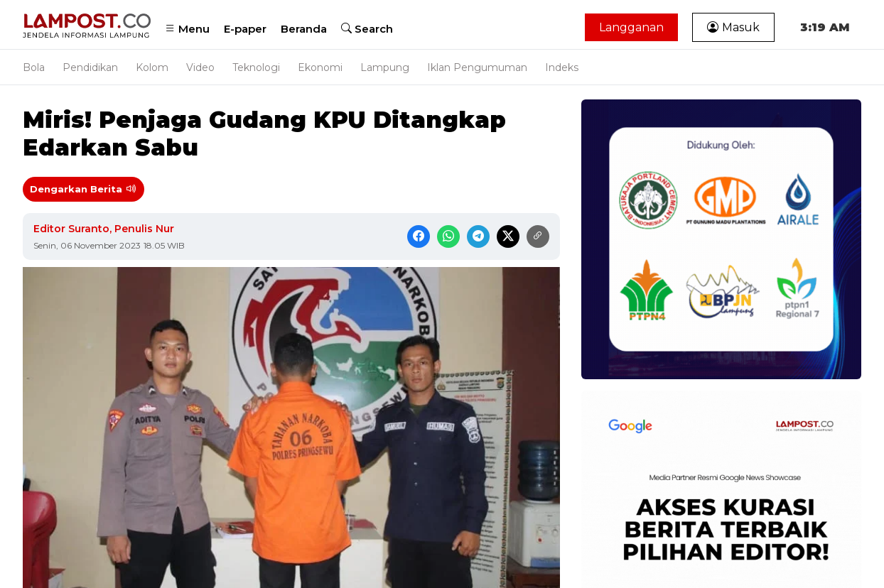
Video (200, 67)
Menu (187, 29)
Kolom (152, 67)
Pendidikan (90, 67)
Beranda (304, 29)
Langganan (631, 27)
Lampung (385, 67)
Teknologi (256, 67)
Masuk (733, 27)
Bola (34, 67)
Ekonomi (320, 67)
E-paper (245, 29)
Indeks (562, 67)
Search (367, 29)
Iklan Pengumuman (477, 67)
